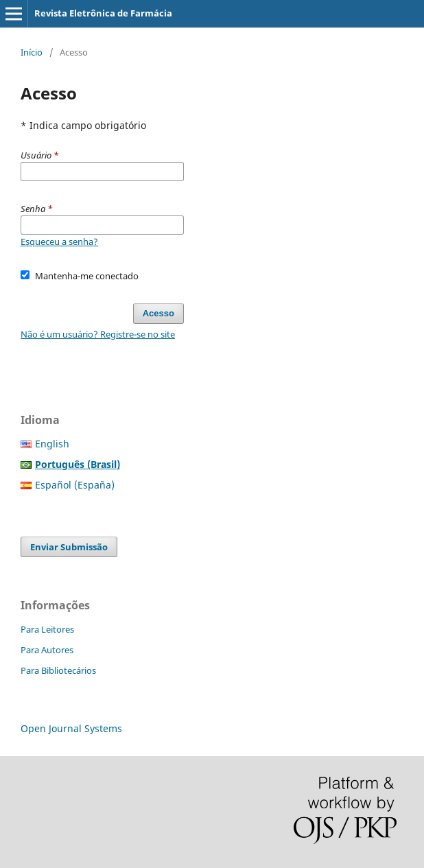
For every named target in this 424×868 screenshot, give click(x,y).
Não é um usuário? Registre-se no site (98, 334)
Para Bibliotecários (58, 670)
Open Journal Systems (71, 728)
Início (32, 52)
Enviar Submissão (69, 547)
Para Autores (47, 650)
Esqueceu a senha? (59, 242)
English (52, 444)
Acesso (158, 313)
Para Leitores (47, 629)
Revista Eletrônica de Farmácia (103, 13)
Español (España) (75, 485)
